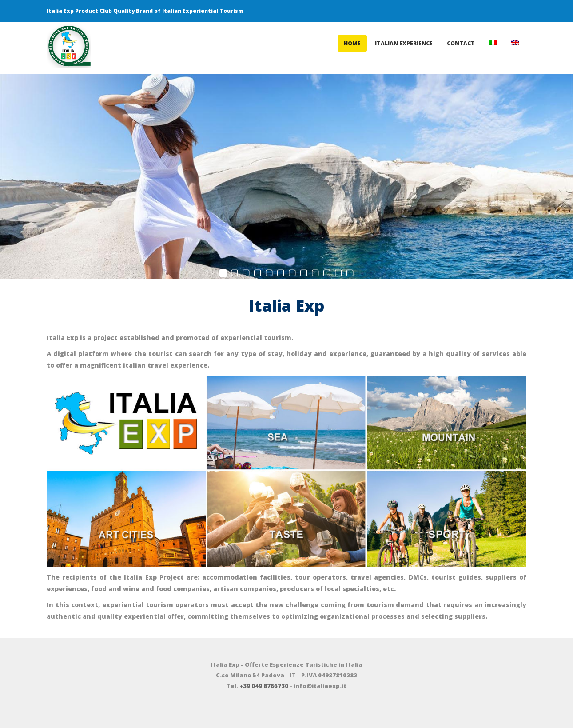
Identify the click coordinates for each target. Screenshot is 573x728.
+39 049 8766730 (264, 686)
